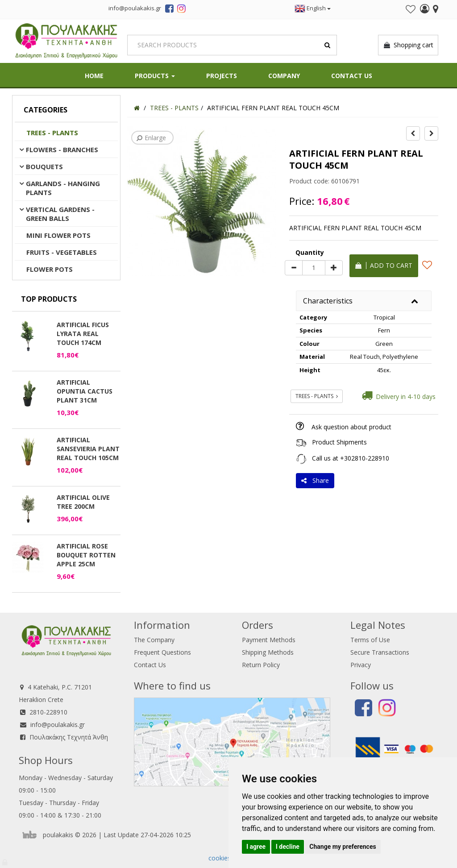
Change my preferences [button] (343, 847)
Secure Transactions (380, 652)
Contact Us (352, 76)
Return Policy (261, 665)
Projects (222, 76)
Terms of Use (370, 640)
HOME (94, 76)
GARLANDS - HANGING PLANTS (63, 188)
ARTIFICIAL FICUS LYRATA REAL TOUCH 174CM (83, 334)
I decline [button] (288, 847)
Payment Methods (269, 640)
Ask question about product (351, 427)
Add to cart (384, 265)
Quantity (310, 252)
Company (284, 76)
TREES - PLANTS (52, 133)
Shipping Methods (268, 652)
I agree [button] (256, 847)
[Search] (232, 45)
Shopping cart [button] (408, 45)
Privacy (361, 665)
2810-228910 (48, 712)
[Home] (137, 108)
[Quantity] (314, 268)
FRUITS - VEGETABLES (62, 252)
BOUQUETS (44, 166)
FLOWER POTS (50, 269)
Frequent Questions (162, 652)
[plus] (334, 268)
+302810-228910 (365, 458)
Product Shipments (339, 442)
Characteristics (328, 301)
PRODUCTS (155, 76)
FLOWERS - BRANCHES (62, 150)
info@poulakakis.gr (58, 725)
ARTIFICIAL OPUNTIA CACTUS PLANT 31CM (85, 391)
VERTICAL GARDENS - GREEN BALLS (60, 214)
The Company (154, 640)
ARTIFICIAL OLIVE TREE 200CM (83, 502)
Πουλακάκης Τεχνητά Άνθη (69, 737)
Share (315, 480)
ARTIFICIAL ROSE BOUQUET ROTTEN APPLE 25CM (86, 555)
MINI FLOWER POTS (58, 235)
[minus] (294, 268)
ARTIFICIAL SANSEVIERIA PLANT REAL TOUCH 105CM (88, 449)
